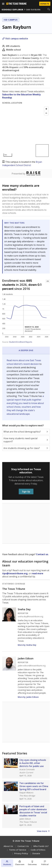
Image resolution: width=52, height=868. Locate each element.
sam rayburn (33, 10)
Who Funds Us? (41, 846)
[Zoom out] (46, 113)
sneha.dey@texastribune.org (30, 617)
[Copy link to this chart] (48, 281)
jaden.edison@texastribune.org (32, 666)
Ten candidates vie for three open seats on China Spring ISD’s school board (34, 786)
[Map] (26, 132)
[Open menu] (3, 4)
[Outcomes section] (32, 863)
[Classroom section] (20, 863)
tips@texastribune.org (15, 573)
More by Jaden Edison (28, 697)
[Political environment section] (45, 863)
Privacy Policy (21, 853)
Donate (36, 853)
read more (37, 573)
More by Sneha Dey (27, 645)
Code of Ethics (38, 850)
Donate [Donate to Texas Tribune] (45, 4)
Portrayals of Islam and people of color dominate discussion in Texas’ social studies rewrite (33, 811)
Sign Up (26, 491)
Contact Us (23, 846)
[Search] (49, 9)
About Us (8, 846)
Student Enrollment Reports (21, 342)
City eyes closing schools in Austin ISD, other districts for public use (33, 763)
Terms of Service (18, 850)
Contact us (42, 554)
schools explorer (12, 10)
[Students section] (7, 863)
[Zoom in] (46, 109)
